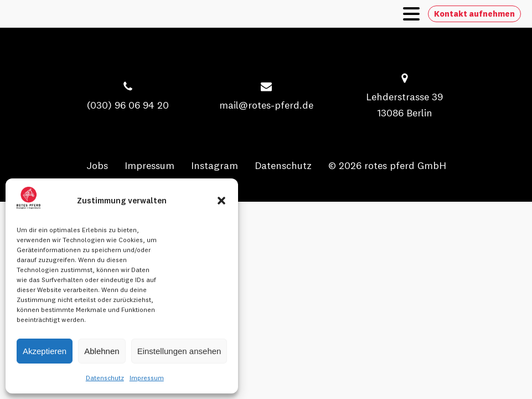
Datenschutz (105, 378)
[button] (221, 201)
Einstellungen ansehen (179, 351)
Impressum (147, 378)
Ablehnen (102, 351)
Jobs (97, 165)
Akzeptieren (45, 351)
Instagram (215, 165)
